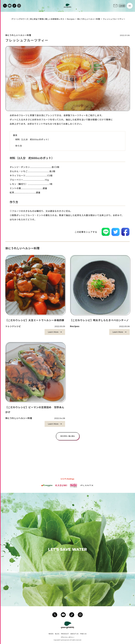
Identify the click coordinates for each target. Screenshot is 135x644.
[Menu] (130, 6)
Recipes (71, 19)
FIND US (83, 634)
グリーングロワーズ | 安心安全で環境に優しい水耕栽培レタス (38, 19)
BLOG (57, 634)
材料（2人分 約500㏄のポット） (33, 140)
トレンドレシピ (13, 326)
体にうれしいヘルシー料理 (89, 19)
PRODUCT (65, 634)
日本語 (122, 6)
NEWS (51, 634)
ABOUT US (74, 634)
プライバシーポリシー (67, 637)
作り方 (19, 146)
